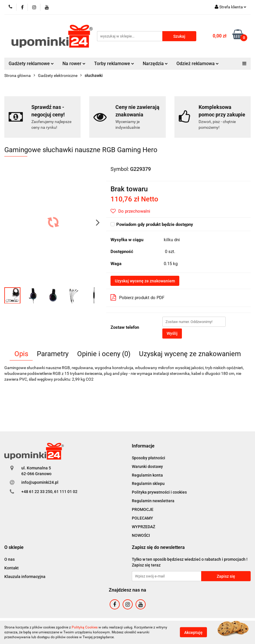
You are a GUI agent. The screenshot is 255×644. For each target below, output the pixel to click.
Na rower (74, 64)
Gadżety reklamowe (31, 64)
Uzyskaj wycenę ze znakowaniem (145, 281)
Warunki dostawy (147, 467)
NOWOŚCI (141, 535)
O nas (9, 559)
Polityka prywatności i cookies (159, 492)
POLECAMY (142, 518)
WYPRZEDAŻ (143, 527)
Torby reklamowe (114, 64)
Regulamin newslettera (153, 501)
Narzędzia (155, 64)
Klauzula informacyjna (25, 577)
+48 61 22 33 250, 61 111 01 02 (49, 492)
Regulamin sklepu (148, 484)
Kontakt (12, 568)
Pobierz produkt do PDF (137, 297)
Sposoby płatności (149, 458)
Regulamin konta (147, 475)
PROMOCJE (143, 509)
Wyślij (172, 333)
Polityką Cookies (85, 627)
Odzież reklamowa (198, 64)
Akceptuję (193, 632)
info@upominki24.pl (40, 482)
